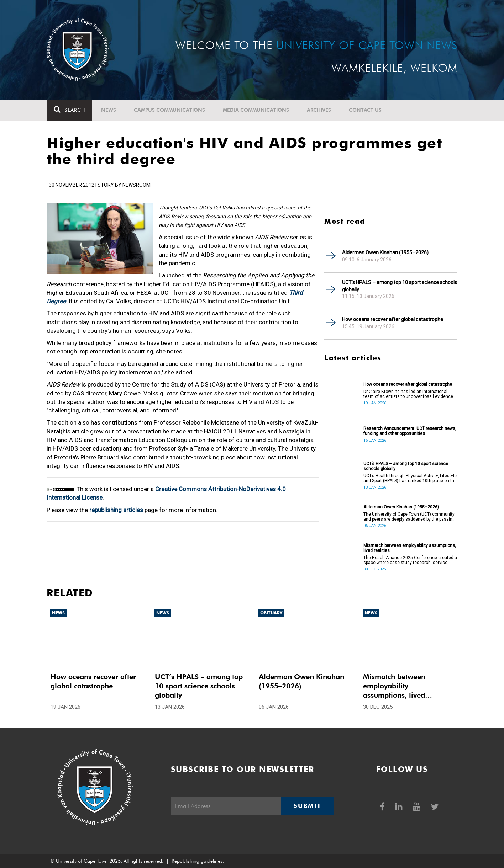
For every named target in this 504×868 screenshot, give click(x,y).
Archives (319, 110)
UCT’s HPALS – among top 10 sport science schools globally (400, 286)
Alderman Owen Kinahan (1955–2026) (385, 252)
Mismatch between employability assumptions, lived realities (410, 548)
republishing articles (116, 510)
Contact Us (365, 110)
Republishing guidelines (197, 861)
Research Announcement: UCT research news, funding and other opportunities (410, 431)
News (109, 110)
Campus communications (169, 110)
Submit (307, 806)
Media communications (256, 110)
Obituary (271, 613)
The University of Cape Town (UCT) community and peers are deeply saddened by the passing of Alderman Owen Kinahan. (409, 517)
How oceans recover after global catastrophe (393, 319)
